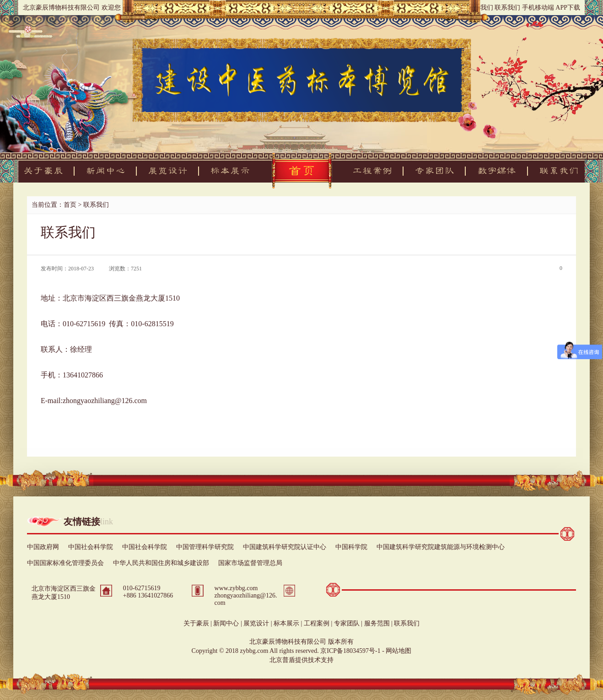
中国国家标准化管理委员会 (65, 563)
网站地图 (398, 651)
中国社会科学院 (91, 547)
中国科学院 (351, 547)
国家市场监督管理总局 (250, 563)
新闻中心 (226, 623)
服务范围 (377, 623)
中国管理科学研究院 (205, 547)
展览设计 (256, 623)
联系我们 (507, 8)
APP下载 (568, 8)
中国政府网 (43, 547)
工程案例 (317, 623)
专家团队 (347, 623)
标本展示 (286, 623)
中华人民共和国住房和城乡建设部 (161, 563)
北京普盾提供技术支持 (301, 660)
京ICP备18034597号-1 (350, 651)
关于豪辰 (196, 623)
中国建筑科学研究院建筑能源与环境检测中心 (441, 547)
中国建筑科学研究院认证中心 (285, 547)
